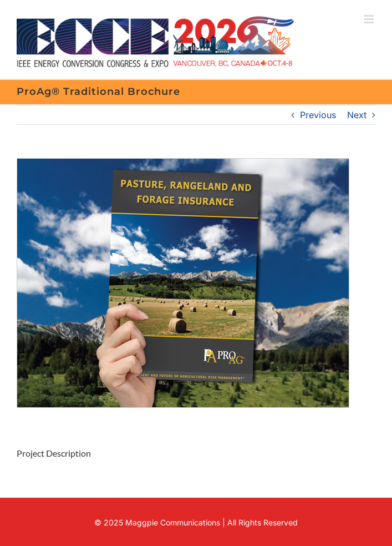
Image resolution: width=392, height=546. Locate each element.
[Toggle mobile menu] (370, 19)
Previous (318, 115)
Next (357, 115)
